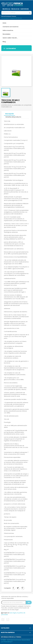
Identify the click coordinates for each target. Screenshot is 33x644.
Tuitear (18, 588)
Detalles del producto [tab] (13, 117)
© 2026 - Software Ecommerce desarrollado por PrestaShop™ (16, 641)
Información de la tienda (11, 637)
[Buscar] (16, 13)
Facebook (3, 620)
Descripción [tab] (10, 114)
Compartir (13, 588)
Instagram (8, 620)
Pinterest (22, 588)
